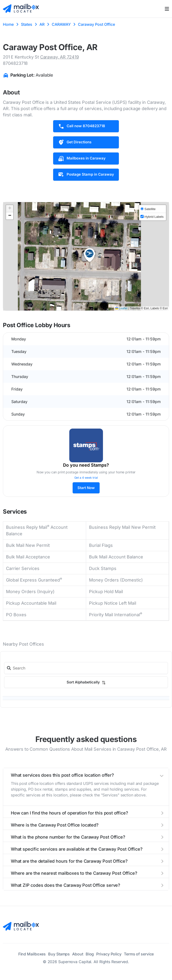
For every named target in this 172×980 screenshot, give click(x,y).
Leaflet (121, 308)
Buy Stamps (59, 954)
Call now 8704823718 (82, 126)
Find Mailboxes (32, 954)
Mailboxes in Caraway (82, 159)
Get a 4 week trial (86, 478)
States (27, 24)
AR (42, 24)
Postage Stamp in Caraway (86, 175)
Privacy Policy (109, 954)
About (78, 954)
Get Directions (75, 142)
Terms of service (139, 954)
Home (8, 24)
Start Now (86, 488)
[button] (89, 255)
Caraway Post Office (96, 24)
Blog (90, 954)
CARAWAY (61, 24)
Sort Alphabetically (86, 682)
